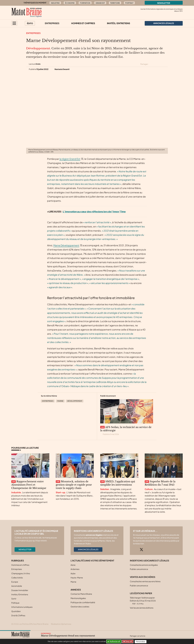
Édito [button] (30, 23)
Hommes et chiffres (83, 23)
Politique (15, 603)
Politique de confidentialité (83, 602)
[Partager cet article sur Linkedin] (161, 64)
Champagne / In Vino (21, 573)
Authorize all (114, 641)
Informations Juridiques (22, 607)
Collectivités (17, 578)
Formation (85, 3)
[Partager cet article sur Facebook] (157, 64)
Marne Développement (66, 245)
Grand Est (100, 3)
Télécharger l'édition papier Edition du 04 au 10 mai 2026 (143, 601)
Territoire (115, 3)
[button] (14, 23)
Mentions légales (78, 598)
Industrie (55, 3)
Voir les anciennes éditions (142, 608)
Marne (60, 401)
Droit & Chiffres (18, 615)
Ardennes (75, 569)
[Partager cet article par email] (166, 64)
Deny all (129, 641)
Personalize (141, 642)
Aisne (73, 565)
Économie (70, 3)
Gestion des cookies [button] (80, 607)
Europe (15, 582)
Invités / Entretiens (118, 23)
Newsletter (164, 3)
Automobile (17, 586)
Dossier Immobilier (20, 590)
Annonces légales (88, 549)
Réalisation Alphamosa (61, 624)
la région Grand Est (70, 159)
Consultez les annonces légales (144, 565)
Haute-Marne (77, 578)
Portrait (129, 3)
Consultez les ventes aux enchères (145, 581)
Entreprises (52, 23)
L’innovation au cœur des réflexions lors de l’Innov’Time (94, 212)
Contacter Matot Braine (81, 594)
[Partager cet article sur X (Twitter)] (152, 64)
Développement (75, 401)
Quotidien (16, 611)
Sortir (14, 599)
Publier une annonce (139, 569)
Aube (73, 573)
